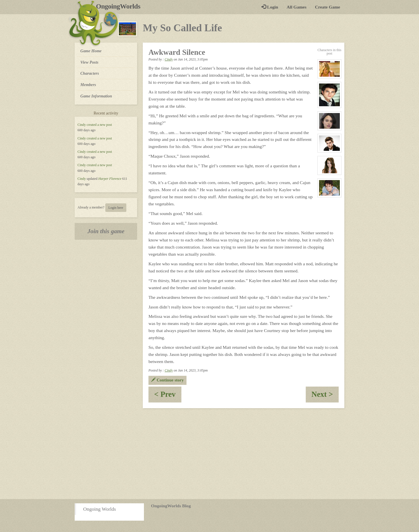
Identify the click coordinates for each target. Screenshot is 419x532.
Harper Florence (110, 179)
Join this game (106, 231)
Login (270, 7)
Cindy (82, 125)
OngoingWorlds (120, 6)
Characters (90, 73)
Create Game (328, 7)
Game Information (96, 96)
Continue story (167, 380)
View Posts (89, 62)
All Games (297, 7)
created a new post (99, 125)
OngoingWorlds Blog (171, 506)
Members (88, 85)
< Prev (168, 396)
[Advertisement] (209, 454)
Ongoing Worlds (99, 509)
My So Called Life (182, 28)
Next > (325, 396)
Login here (116, 208)
